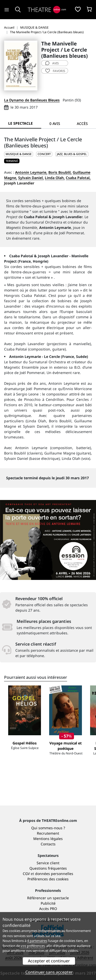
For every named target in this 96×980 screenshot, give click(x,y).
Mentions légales (48, 839)
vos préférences (33, 946)
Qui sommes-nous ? (48, 828)
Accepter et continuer (49, 961)
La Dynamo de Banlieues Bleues (32, 100)
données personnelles (54, 874)
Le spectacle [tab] (20, 123)
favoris (55, 71)
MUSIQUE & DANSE (19, 154)
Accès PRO (48, 909)
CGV (26, 874)
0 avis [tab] (55, 124)
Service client (48, 863)
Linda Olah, (55, 178)
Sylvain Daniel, (31, 178)
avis (52, 63)
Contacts (48, 844)
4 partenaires (37, 941)
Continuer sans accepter (49, 972)
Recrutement (48, 833)
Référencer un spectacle (48, 898)
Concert (44, 154)
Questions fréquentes (48, 868)
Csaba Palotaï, (78, 178)
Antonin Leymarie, (31, 172)
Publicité (48, 903)
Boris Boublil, (60, 172)
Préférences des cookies (48, 879)
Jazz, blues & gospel (72, 154)
